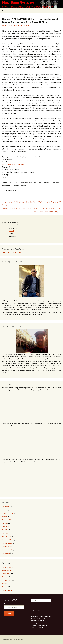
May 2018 (5, 510)
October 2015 (7, 546)
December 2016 (7, 520)
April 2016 (5, 530)
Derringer (5, 577)
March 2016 (6, 533)
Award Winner (7, 570)
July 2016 (5, 523)
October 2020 (7, 507)
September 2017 (7, 513)
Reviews (29, 25)
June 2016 (5, 527)
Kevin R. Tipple (20, 25)
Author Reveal (7, 567)
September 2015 (7, 550)
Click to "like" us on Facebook (12, 252)
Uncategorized (7, 590)
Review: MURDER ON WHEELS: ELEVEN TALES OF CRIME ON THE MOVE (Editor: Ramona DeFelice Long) (32, 210)
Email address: (9, 604)
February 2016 (7, 536)
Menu (4, 11)
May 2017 (5, 517)
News (4, 584)
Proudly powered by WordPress (12, 640)
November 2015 (7, 543)
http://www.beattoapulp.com (13, 164)
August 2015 (6, 553)
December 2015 (7, 540)
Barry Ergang (6, 574)
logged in (12, 231)
